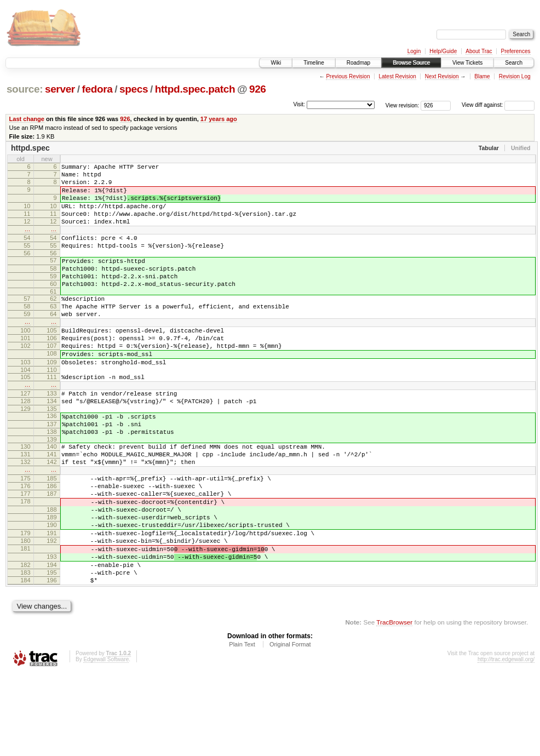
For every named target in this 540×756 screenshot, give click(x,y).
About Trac (479, 51)
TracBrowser (394, 704)
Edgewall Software (106, 741)
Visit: (299, 104)
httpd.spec (30, 148)
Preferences (516, 51)
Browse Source (411, 63)
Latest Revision (397, 76)
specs (134, 89)
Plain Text (242, 726)
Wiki (276, 63)
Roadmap (358, 63)
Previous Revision (348, 76)
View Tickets (467, 63)
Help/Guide (443, 51)
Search (514, 63)
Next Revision (442, 76)
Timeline (314, 63)
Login (414, 51)
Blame (482, 76)
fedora (97, 89)
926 (258, 89)
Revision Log (515, 76)
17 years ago (219, 119)
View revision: (403, 105)
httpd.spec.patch (195, 89)
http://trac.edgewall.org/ (506, 741)
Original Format (290, 726)
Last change (27, 119)
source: (25, 89)
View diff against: (498, 105)
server (60, 89)
